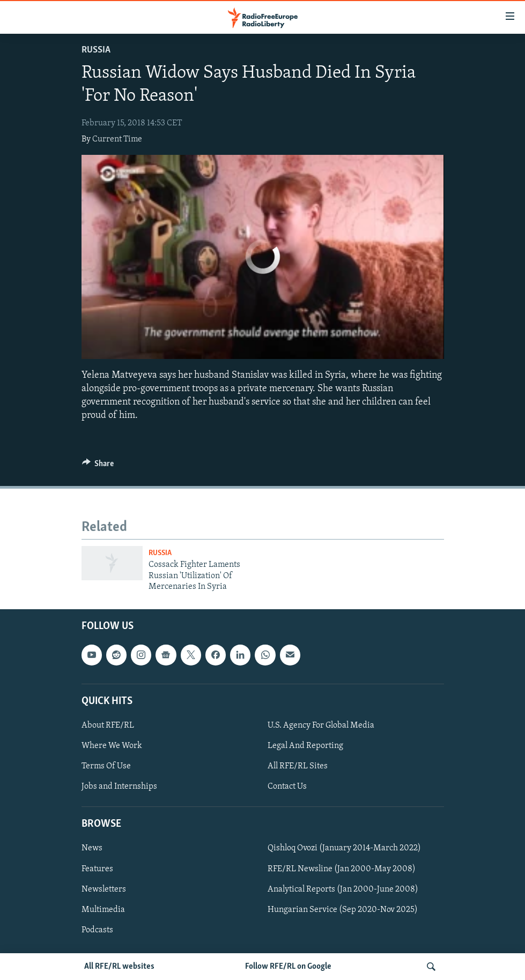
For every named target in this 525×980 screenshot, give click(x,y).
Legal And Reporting (305, 746)
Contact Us (287, 787)
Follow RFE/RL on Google (288, 967)
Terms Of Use (106, 766)
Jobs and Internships (119, 787)
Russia (96, 50)
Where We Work (112, 746)
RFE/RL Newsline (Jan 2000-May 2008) (342, 869)
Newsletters (104, 889)
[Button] (98, 466)
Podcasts (97, 930)
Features (97, 869)
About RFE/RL (108, 725)
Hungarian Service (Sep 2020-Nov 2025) (343, 909)
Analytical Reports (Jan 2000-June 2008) (343, 889)
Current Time (117, 139)
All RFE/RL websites (119, 967)
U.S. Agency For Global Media (321, 725)
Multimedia (103, 909)
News (92, 848)
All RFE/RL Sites (298, 766)
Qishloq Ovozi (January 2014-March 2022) (344, 848)
